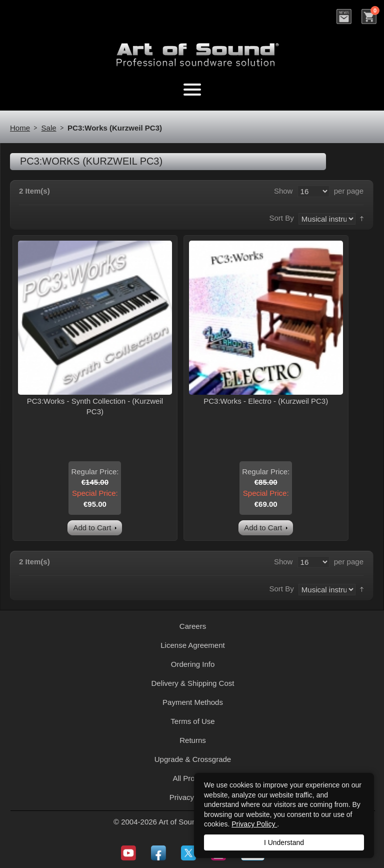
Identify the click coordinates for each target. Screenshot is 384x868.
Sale (49, 128)
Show (283, 191)
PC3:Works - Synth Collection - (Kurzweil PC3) (95, 406)
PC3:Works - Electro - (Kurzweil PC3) (266, 401)
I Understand (284, 842)
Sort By (281, 218)
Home (20, 128)
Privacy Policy (254, 824)
